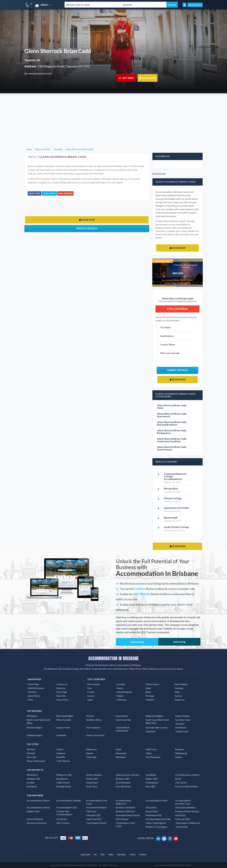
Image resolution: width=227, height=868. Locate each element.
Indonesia (121, 700)
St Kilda (30, 783)
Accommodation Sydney (38, 807)
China (133, 854)
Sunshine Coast (183, 720)
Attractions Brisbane (185, 807)
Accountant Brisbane (96, 807)
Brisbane (180, 749)
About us (61, 688)
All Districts (32, 775)
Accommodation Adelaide (69, 800)
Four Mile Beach (123, 786)
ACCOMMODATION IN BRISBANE (114, 658)
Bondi (178, 779)
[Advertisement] (114, 116)
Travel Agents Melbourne (188, 823)
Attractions (151, 807)
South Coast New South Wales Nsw (157, 721)
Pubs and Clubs (183, 819)
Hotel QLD (180, 815)
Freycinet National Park (186, 786)
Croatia (91, 692)
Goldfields (61, 735)
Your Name (165, 327)
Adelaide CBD (33, 779)
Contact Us (62, 684)
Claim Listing (49, 193)
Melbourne (91, 749)
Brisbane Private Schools (187, 811)
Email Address (167, 336)
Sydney (60, 749)
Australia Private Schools (128, 815)
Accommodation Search (38, 800)
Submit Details (178, 370)
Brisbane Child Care (125, 811)
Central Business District (187, 775)
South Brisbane (123, 783)
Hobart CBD (151, 779)
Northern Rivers (94, 720)
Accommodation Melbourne (124, 802)
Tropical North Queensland (123, 729)
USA (103, 854)
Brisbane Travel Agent (156, 827)
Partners (32, 692)
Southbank (151, 775)
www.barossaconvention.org (43, 73)
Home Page (33, 684)
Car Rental (61, 819)
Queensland (122, 716)
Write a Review (87, 228)
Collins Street (63, 783)
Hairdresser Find (153, 815)
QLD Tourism (63, 823)
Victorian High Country (157, 728)
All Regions (32, 716)
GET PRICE (126, 78)
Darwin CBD (92, 779)
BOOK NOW (148, 78)
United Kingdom (124, 692)
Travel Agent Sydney (96, 823)
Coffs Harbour (63, 761)
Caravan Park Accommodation (64, 813)
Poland (120, 696)
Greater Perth (63, 728)
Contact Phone (168, 344)
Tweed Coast (182, 731)
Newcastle (121, 753)
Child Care (91, 811)
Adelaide (31, 753)
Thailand (150, 700)
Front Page (62, 692)
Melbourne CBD (64, 775)
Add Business (195, 5)
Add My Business (36, 688)
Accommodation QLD (67, 807)
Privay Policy (62, 700)
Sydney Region (182, 716)
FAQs (30, 700)
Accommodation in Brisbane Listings (173, 865)
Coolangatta (152, 783)
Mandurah (121, 757)
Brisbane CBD (123, 779)
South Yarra (92, 786)
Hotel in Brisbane (35, 819)
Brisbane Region (35, 728)
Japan (90, 700)
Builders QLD (33, 811)
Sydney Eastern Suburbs (128, 775)
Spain (148, 688)
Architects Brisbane (125, 807)
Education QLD (94, 815)
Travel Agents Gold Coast (125, 824)
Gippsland (150, 731)
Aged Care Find (94, 819)
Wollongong (181, 753)
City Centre (181, 783)
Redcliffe (61, 757)
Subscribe (61, 696)
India (177, 692)
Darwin (90, 753)
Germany (179, 688)
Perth (119, 749)
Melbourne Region (154, 716)
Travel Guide (181, 827)
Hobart (179, 757)
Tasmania (180, 724)
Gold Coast (151, 749)
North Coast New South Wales (38, 721)
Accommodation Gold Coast (97, 802)
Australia (121, 684)
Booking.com (159, 173)
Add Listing (179, 642)
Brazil (148, 692)
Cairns (149, 753)
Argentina (180, 700)
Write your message (170, 353)
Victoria (90, 716)
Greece (91, 696)
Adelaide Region (35, 735)
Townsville (91, 757)
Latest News (34, 696)
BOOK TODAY (35, 193)
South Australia (123, 720)
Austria (178, 696)
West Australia (64, 720)
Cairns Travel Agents (156, 823)
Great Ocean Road (95, 735)
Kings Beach (92, 783)
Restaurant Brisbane (37, 823)
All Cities (31, 749)
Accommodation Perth (157, 800)
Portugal (150, 696)
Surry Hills (150, 786)
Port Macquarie (153, 757)
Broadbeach (62, 779)
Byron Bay (32, 757)
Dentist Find (152, 811)
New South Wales (65, 716)
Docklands (32, 786)
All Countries (94, 684)
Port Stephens (93, 728)
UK (95, 854)
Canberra (61, 753)
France (120, 688)
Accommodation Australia (158, 819)
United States (152, 684)
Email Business (65, 193)
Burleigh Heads (64, 786)
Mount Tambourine (36, 761)
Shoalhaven (181, 728)
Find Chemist (122, 819)
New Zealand (181, 684)
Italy (89, 688)
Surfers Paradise (94, 775)
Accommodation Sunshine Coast (183, 802)
